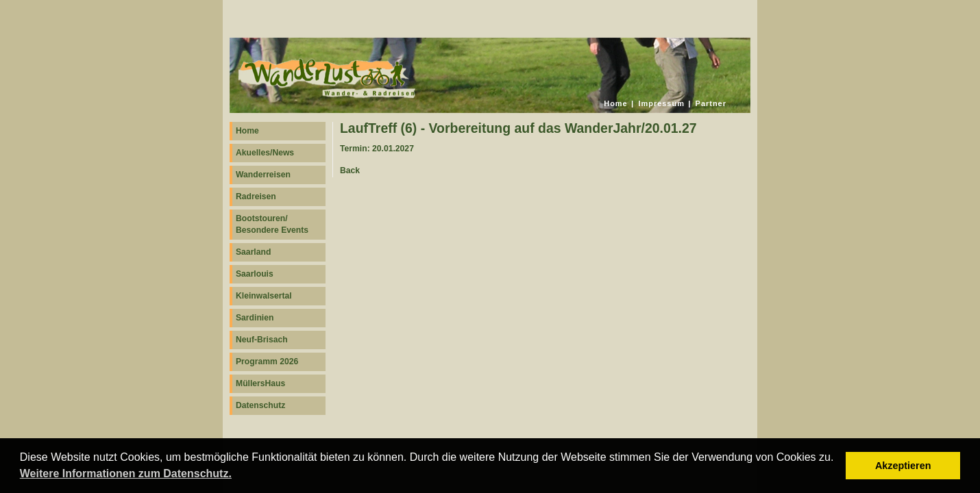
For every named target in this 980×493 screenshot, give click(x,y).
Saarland (253, 252)
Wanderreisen (263, 175)
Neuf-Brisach (262, 340)
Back (350, 170)
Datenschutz (260, 405)
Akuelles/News (265, 153)
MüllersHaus (260, 383)
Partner (711, 103)
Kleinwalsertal (264, 296)
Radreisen (256, 197)
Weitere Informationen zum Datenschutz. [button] (126, 473)
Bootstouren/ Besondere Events (272, 224)
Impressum (661, 103)
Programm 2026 (267, 362)
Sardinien (255, 318)
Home (615, 103)
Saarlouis (255, 274)
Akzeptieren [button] (903, 466)
